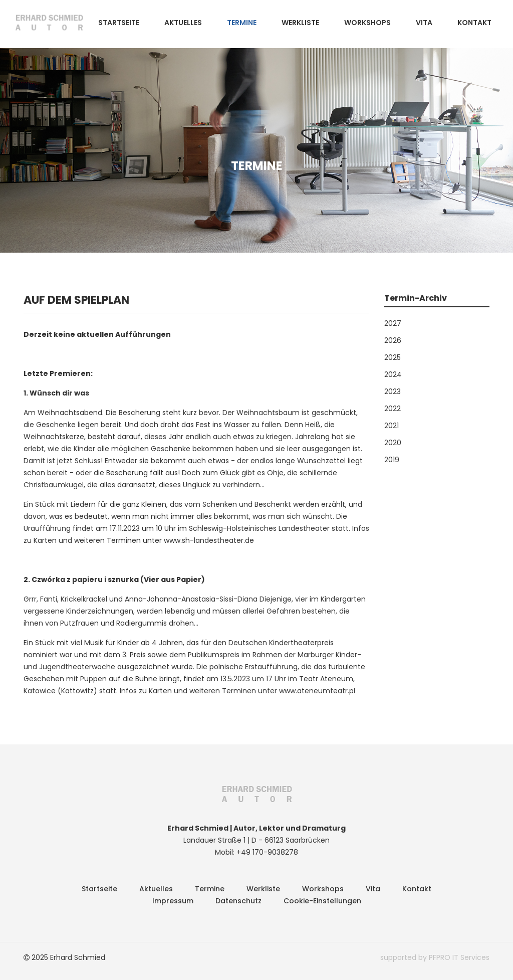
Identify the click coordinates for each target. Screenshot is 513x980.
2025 (393, 357)
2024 (393, 374)
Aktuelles (183, 23)
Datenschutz (238, 901)
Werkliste (300, 23)
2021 (392, 426)
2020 (393, 443)
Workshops (367, 23)
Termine (242, 23)
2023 (393, 391)
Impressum (173, 901)
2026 (393, 340)
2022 (393, 409)
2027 (393, 323)
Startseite (119, 23)
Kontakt (474, 23)
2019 (392, 460)
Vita (424, 23)
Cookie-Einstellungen (322, 901)
